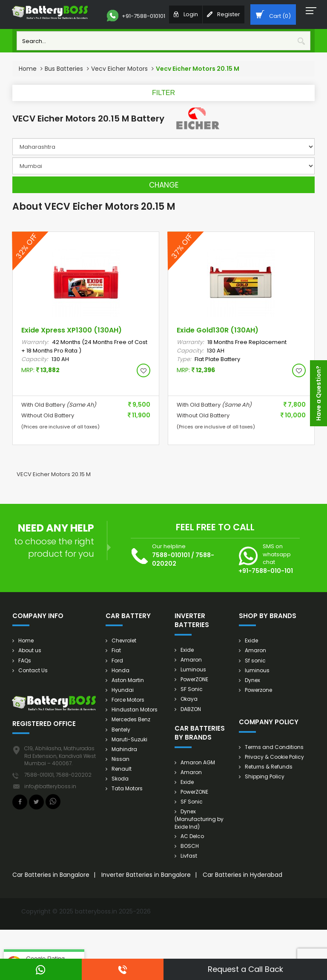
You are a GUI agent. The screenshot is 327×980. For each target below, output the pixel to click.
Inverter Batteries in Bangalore (146, 875)
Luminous (193, 669)
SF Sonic (192, 689)
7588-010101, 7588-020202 (58, 775)
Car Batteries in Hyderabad (242, 875)
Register (224, 14)
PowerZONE (194, 679)
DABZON (191, 709)
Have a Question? (318, 393)
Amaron (191, 660)
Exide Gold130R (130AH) (218, 330)
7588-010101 (171, 555)
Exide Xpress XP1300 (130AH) (72, 330)
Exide (187, 650)
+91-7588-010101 (136, 16)
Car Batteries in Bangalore (51, 875)
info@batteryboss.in (50, 786)
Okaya (189, 699)
